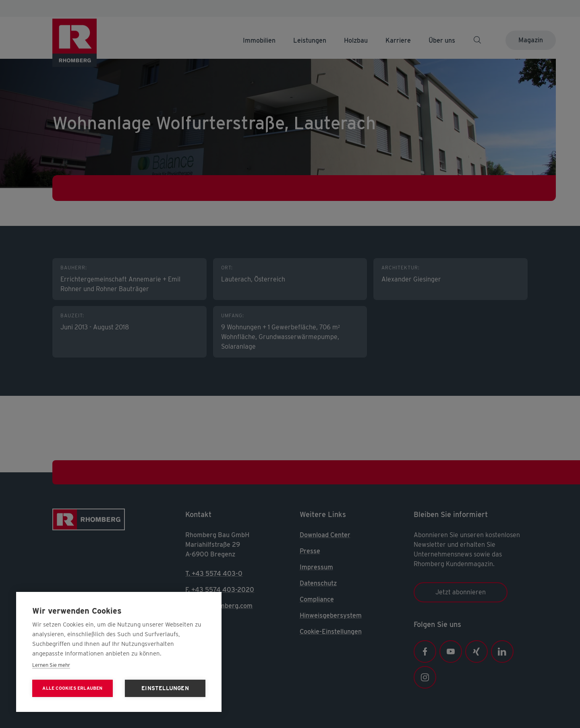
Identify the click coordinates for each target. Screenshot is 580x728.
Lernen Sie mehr (51, 665)
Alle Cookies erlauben (72, 688)
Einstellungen (165, 688)
